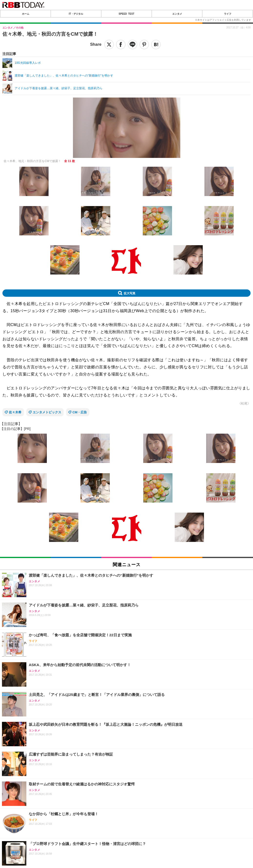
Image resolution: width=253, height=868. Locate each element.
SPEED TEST (126, 14)
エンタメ (177, 14)
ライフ (228, 14)
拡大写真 (130, 293)
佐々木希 (15, 412)
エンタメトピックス (47, 412)
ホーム (26, 14)
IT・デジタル (76, 14)
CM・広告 (80, 412)
